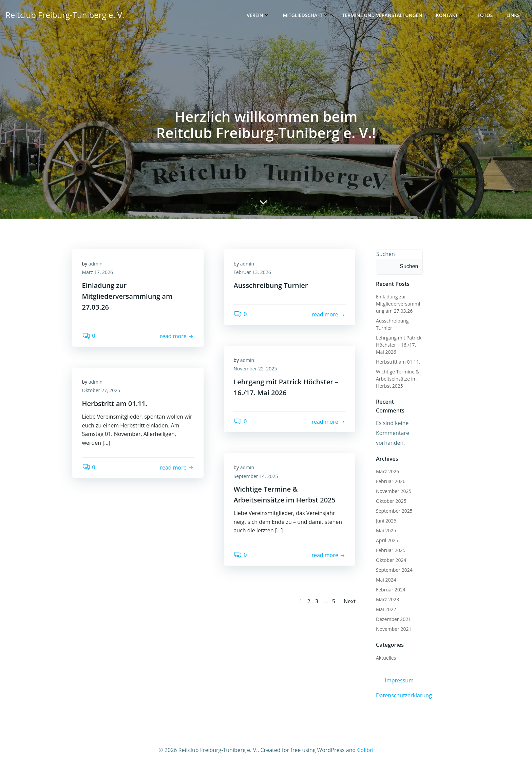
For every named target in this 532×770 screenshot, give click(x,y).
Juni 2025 (386, 521)
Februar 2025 (390, 551)
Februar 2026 (390, 482)
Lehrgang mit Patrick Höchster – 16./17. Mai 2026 (398, 345)
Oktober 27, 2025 (102, 391)
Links (514, 15)
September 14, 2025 (256, 477)
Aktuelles (386, 658)
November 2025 (393, 491)
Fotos (485, 15)
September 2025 (394, 511)
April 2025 (387, 541)
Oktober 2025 (391, 501)
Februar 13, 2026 (253, 273)
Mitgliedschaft (306, 15)
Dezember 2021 (393, 619)
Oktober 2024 (391, 560)
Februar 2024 (390, 590)
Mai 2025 (386, 531)
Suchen (385, 254)
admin (96, 264)
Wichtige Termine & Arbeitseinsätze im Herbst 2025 (397, 379)
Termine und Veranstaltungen (383, 15)
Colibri (365, 750)
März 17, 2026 (98, 273)
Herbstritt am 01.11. (398, 362)
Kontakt (450, 15)
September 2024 (394, 570)
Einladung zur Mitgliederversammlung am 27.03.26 (399, 304)
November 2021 (393, 629)
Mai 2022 (386, 610)
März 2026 (387, 472)
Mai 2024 (386, 580)
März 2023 (387, 600)
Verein (258, 15)
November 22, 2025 (256, 370)
